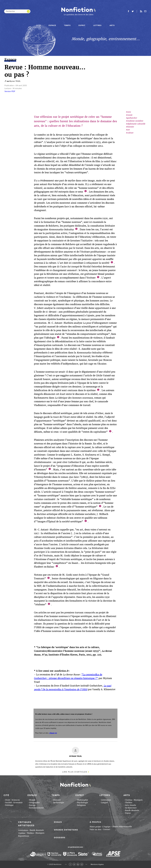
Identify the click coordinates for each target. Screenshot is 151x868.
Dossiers (60, 838)
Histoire (57, 800)
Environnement (36, 808)
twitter (133, 11)
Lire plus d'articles (75, 772)
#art (128, 130)
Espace (52, 25)
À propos (95, 822)
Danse (128, 813)
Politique (9, 805)
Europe (32, 805)
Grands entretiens (66, 830)
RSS (78, 864)
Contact (107, 829)
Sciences (16, 800)
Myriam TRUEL (15, 81)
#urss (128, 112)
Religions (81, 805)
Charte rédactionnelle (122, 827)
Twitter (74, 864)
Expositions (24, 836)
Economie (18, 803)
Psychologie (83, 803)
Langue (104, 803)
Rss (141, 11)
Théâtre (129, 803)
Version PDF (10, 91)
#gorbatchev (131, 118)
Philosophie (83, 800)
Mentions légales (97, 864)
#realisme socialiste (135, 121)
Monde (32, 800)
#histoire (130, 127)
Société (9, 803)
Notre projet (95, 827)
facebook (128, 11)
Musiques (138, 800)
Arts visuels (131, 805)
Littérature (106, 800)
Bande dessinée (132, 810)
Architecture (131, 808)
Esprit (82, 25)
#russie (129, 115)
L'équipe (106, 827)
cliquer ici (53, 733)
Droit (8, 800)
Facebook (70, 864)
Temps (67, 25)
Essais (58, 822)
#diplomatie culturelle (136, 124)
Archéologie (59, 803)
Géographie (34, 803)
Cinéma (129, 800)
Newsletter (145, 11)
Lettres (97, 25)
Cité (39, 25)
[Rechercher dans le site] (17, 11)
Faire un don (96, 830)
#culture (130, 133)
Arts (112, 25)
